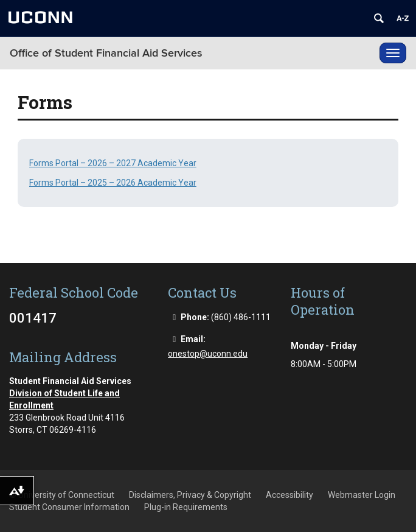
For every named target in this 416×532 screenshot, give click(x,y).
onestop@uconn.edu (208, 354)
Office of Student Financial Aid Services (106, 53)
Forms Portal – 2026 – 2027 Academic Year (113, 163)
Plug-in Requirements (186, 507)
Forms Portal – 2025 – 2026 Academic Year (113, 183)
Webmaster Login (362, 495)
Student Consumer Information (69, 507)
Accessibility (289, 495)
